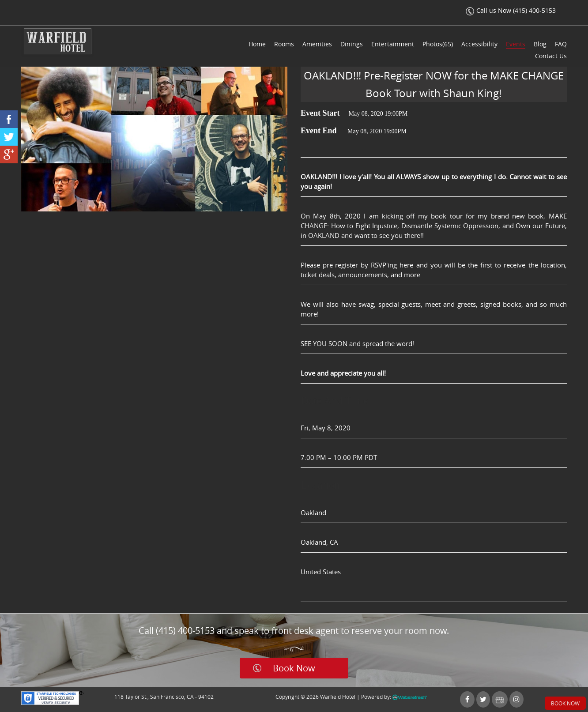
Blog (540, 44)
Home (257, 44)
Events (516, 44)
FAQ (561, 44)
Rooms (284, 44)
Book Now (294, 668)
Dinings (352, 44)
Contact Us (551, 56)
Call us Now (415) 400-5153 (511, 10)
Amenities (317, 44)
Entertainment (393, 44)
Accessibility (479, 44)
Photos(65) (438, 44)
